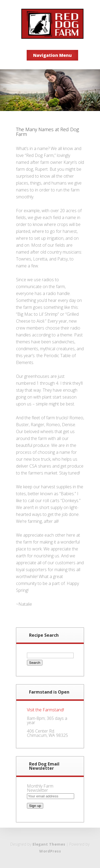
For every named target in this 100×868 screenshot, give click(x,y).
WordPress (50, 851)
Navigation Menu (52, 55)
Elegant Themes (49, 844)
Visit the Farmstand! (45, 710)
